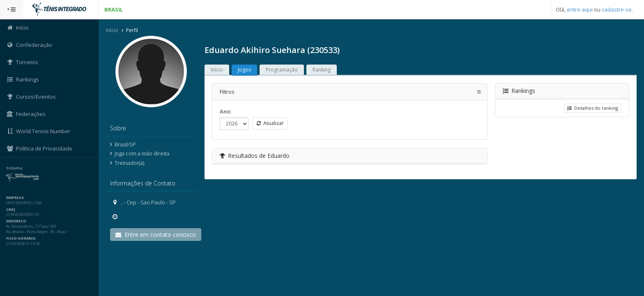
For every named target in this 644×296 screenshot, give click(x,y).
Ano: (225, 111)
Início (112, 30)
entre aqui (580, 9)
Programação (282, 70)
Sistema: (15, 168)
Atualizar (270, 123)
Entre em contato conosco (156, 235)
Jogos (244, 70)
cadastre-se (617, 9)
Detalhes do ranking (593, 108)
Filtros (227, 92)
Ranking (322, 70)
